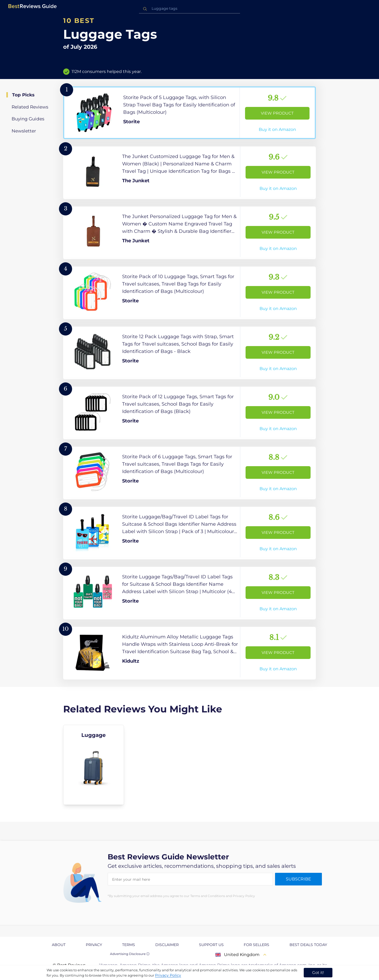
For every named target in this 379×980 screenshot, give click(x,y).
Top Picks (23, 95)
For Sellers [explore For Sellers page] (256, 945)
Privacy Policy (168, 975)
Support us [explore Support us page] (211, 945)
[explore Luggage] (94, 765)
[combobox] (189, 9)
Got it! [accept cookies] (318, 972)
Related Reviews (30, 107)
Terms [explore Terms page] (129, 945)
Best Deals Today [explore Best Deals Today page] (308, 945)
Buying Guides (28, 119)
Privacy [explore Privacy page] (94, 945)
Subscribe (298, 879)
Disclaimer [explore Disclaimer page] (167, 945)
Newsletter (24, 131)
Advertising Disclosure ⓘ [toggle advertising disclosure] (130, 954)
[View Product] (189, 113)
